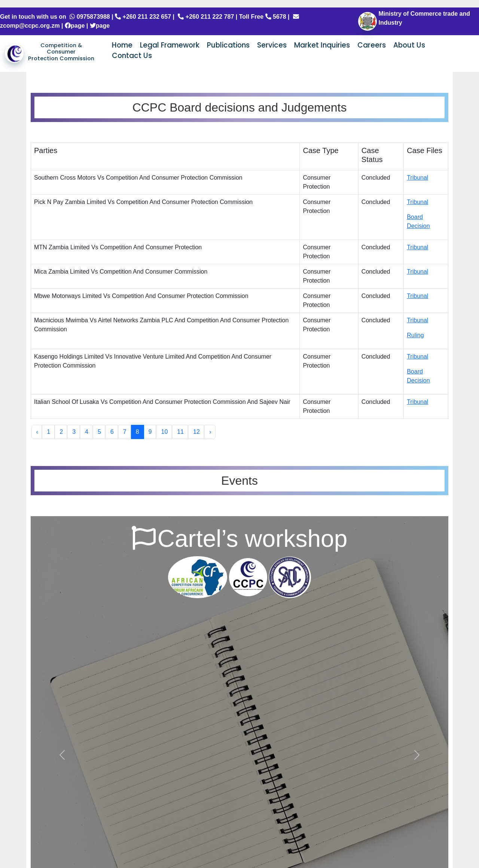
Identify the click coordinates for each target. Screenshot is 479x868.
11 (180, 432)
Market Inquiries (322, 45)
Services (272, 45)
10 (164, 432)
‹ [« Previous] (37, 432)
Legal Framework (170, 45)
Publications (228, 45)
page (75, 26)
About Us (409, 45)
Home (122, 45)
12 (196, 432)
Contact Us (132, 56)
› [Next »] (210, 432)
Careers (372, 45)
